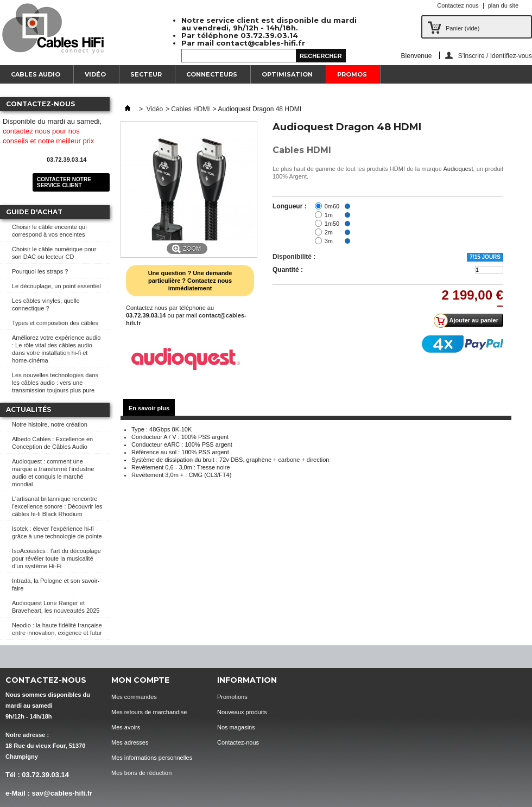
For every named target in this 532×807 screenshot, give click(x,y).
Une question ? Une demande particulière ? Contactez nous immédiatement (190, 281)
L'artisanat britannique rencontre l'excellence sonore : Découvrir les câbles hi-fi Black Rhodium (57, 506)
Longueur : (290, 206)
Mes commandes (134, 697)
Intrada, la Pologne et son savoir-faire (56, 584)
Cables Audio (36, 74)
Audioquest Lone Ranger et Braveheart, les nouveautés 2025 (56, 607)
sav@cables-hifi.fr (62, 793)
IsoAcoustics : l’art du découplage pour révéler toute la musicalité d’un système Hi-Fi (56, 558)
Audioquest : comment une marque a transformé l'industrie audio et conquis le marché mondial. (53, 473)
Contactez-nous (238, 742)
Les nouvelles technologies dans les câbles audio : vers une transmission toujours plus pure (55, 383)
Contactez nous (458, 5)
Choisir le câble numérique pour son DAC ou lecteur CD (54, 253)
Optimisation (287, 74)
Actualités (28, 409)
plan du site (503, 5)
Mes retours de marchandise (149, 712)
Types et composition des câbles (55, 323)
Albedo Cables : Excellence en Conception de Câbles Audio (52, 443)
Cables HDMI (190, 109)
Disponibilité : (294, 257)
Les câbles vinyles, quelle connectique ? (46, 304)
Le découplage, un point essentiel (56, 286)
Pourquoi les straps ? (40, 271)
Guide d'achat (34, 212)
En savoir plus (149, 408)
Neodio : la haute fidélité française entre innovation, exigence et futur (57, 629)
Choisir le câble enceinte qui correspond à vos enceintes (49, 231)
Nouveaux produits (242, 712)
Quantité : (288, 270)
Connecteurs (212, 74)
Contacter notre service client (64, 182)
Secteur (146, 74)
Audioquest (458, 169)
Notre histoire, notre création (50, 424)
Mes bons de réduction (141, 773)
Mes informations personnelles (152, 758)
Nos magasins (236, 727)
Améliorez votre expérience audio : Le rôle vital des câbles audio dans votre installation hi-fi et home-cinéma (56, 349)
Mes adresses (130, 742)
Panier (463, 28)
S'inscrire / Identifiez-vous (495, 56)
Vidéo (95, 74)
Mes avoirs (126, 727)
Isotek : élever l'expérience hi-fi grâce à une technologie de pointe (57, 532)
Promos (352, 74)
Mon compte (140, 680)
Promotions (232, 697)
